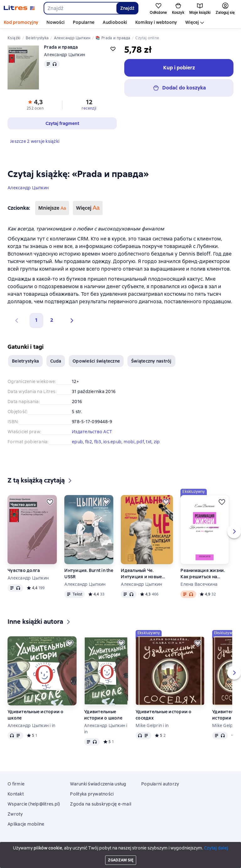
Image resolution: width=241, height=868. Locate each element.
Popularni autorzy (160, 784)
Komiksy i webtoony (156, 22)
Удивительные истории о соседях (164, 715)
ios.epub (112, 442)
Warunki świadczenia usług (98, 784)
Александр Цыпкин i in (31, 725)
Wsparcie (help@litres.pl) (34, 804)
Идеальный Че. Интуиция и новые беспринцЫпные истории (141, 574)
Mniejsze (52, 208)
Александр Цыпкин (28, 188)
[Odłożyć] (50, 502)
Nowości (56, 22)
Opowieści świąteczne (96, 361)
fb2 (89, 442)
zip (157, 442)
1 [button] (36, 320)
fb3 (98, 442)
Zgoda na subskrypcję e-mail (101, 804)
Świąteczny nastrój (151, 361)
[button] (70, 321)
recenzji (89, 108)
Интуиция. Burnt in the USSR (89, 574)
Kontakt (16, 794)
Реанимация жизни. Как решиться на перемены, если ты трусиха (203, 574)
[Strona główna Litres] (19, 8)
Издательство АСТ (92, 432)
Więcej (192, 22)
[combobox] (80, 8)
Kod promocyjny (21, 22)
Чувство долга (24, 570)
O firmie (16, 784)
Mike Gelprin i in (152, 725)
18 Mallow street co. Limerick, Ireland (120, 851)
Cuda (56, 361)
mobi (129, 442)
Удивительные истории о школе (36, 715)
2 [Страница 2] (52, 320)
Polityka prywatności (92, 794)
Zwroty (15, 814)
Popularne (84, 22)
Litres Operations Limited (121, 846)
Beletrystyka (25, 361)
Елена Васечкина (199, 584)
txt (149, 442)
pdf (140, 442)
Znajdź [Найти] (127, 8)
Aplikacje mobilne (26, 824)
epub (77, 442)
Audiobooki (115, 22)
